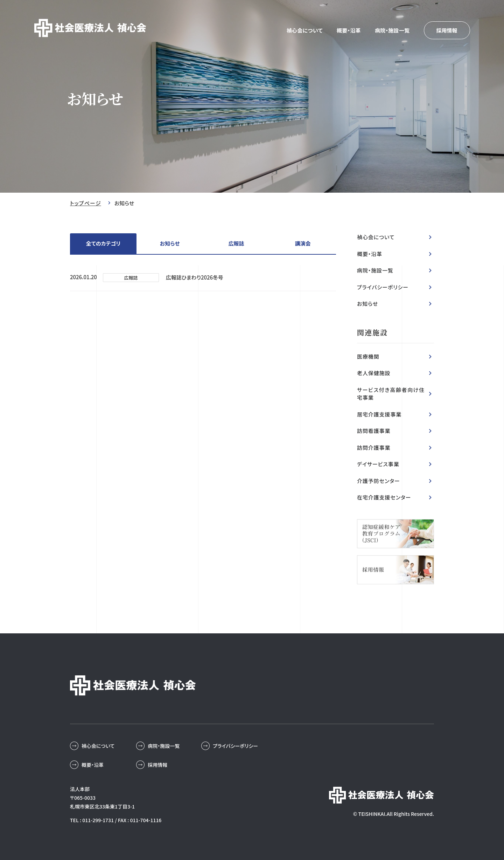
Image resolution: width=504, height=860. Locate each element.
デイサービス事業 (378, 464)
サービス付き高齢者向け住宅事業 (391, 394)
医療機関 (368, 356)
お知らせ (170, 243)
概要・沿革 (349, 30)
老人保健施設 (374, 373)
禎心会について (305, 30)
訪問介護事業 (374, 448)
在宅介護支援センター (384, 497)
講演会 (303, 243)
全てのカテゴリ (103, 243)
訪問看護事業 (374, 431)
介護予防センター (379, 481)
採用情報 (447, 30)
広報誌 (236, 243)
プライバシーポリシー (383, 287)
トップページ (86, 203)
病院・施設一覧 (392, 30)
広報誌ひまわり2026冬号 (195, 277)
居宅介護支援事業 (379, 414)
